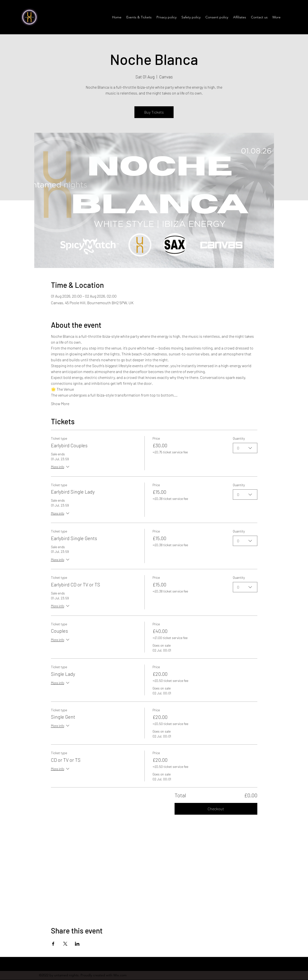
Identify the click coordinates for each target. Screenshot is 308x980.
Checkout (216, 809)
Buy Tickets (154, 112)
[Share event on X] (65, 944)
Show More (60, 404)
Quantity (239, 438)
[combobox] (245, 448)
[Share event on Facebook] (53, 944)
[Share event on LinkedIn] (77, 944)
